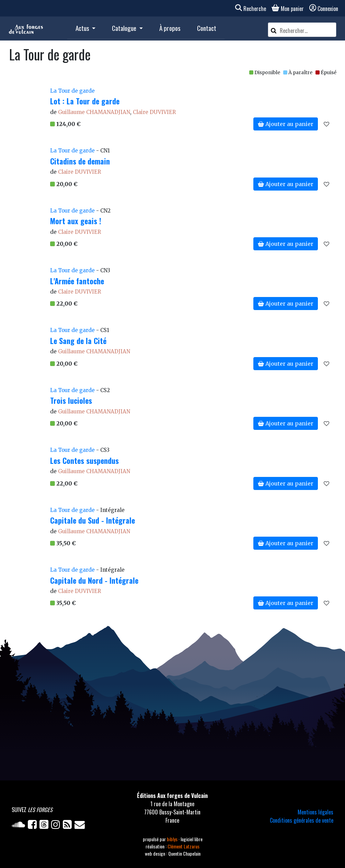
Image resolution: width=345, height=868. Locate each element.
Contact (207, 28)
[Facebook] (34, 826)
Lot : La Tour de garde (85, 101)
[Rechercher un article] (307, 31)
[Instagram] (57, 826)
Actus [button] (83, 28)
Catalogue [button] (125, 28)
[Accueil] (26, 28)
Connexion (324, 9)
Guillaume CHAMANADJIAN (94, 112)
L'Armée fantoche (77, 281)
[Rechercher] (274, 30)
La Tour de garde (72, 91)
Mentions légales (315, 812)
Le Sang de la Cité (78, 341)
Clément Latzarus (183, 846)
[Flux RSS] (69, 826)
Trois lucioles (71, 400)
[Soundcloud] (20, 826)
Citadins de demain (80, 161)
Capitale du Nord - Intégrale (94, 580)
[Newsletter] (80, 826)
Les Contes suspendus (84, 460)
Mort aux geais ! (76, 221)
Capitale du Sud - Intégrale (93, 520)
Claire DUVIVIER (154, 112)
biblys (173, 839)
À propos (170, 28)
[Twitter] (45, 826)
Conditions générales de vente (302, 820)
